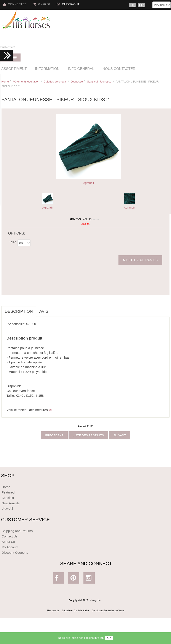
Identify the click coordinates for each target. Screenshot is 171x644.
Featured (8, 492)
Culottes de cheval (55, 82)
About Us (8, 542)
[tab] (55, 309)
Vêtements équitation (26, 82)
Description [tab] (19, 311)
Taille (13, 242)
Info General (81, 69)
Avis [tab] (44, 311)
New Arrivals (10, 503)
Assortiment (14, 69)
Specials (8, 498)
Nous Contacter (119, 69)
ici (101, 638)
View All (7, 509)
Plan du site (53, 610)
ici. (51, 410)
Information (47, 69)
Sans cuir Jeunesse (99, 82)
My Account (10, 547)
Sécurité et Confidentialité (75, 610)
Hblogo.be (95, 600)
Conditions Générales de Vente (108, 610)
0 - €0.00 (41, 4)
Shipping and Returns (17, 531)
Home (5, 82)
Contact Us (10, 536)
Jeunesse (77, 82)
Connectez (15, 4)
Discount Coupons (15, 553)
